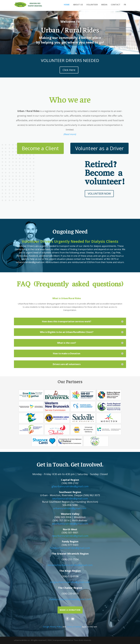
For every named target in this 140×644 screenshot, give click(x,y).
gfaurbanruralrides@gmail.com (70, 486)
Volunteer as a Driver (99, 148)
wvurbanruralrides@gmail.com (70, 524)
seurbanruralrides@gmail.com (70, 498)
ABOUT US (78, 5)
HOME (67, 5)
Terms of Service (74, 627)
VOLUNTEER (92, 5)
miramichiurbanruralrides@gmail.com (70, 565)
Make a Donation (70, 610)
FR (125, 5)
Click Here (69, 70)
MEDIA (104, 5)
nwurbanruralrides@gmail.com (70, 536)
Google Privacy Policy (52, 627)
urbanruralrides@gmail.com (70, 508)
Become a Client (40, 148)
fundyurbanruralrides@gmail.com (70, 548)
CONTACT (116, 5)
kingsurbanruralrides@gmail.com (70, 582)
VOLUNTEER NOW (99, 194)
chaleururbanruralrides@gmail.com (70, 599)
